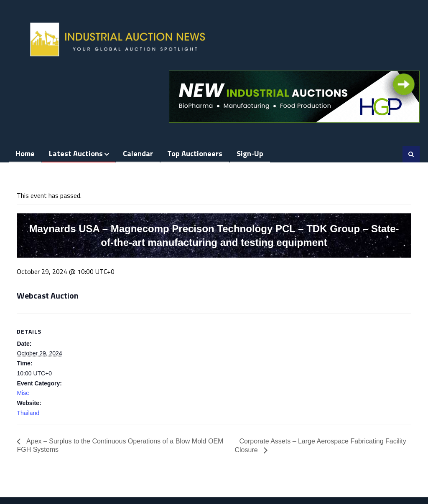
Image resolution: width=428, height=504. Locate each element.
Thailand (28, 413)
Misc (23, 393)
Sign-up (250, 153)
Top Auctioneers (195, 153)
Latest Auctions (76, 153)
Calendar (138, 153)
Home (25, 153)
